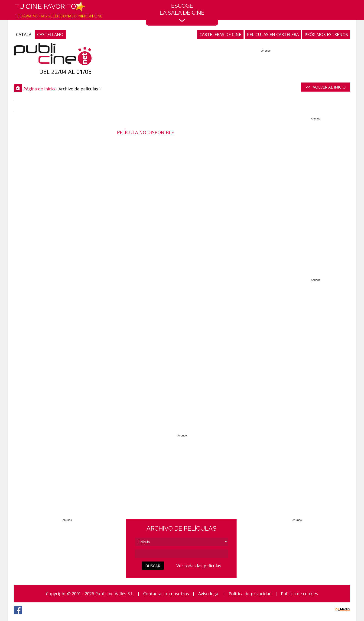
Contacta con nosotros (166, 594)
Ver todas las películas (199, 566)
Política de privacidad (250, 594)
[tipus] (182, 542)
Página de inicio (39, 89)
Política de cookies (299, 594)
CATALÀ (24, 34)
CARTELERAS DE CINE (220, 34)
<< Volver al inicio (326, 87)
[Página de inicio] (53, 55)
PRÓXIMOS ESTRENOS (326, 34)
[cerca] (182, 554)
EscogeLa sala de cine (182, 12)
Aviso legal (209, 594)
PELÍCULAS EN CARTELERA (273, 34)
